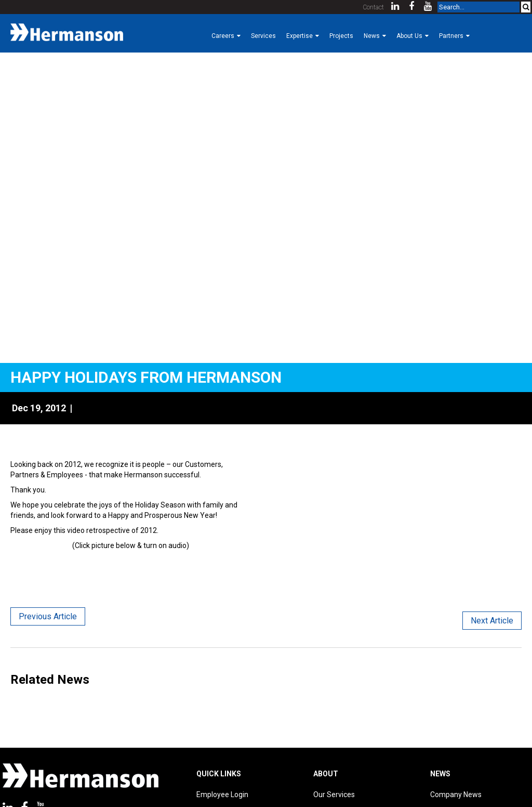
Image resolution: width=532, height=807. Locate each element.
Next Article (492, 621)
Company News (456, 795)
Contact (374, 7)
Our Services (334, 795)
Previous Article (48, 616)
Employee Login (222, 795)
